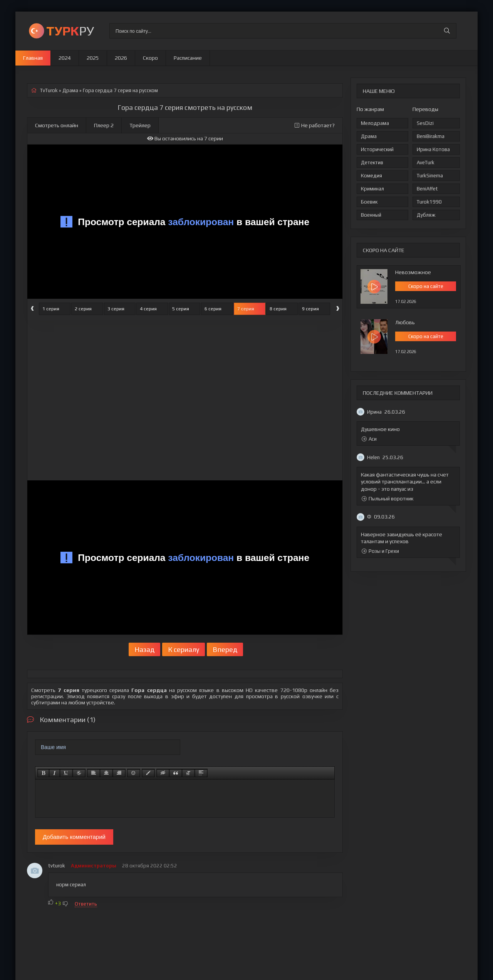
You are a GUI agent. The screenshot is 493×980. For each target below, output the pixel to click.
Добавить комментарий (74, 837)
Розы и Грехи (380, 551)
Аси (369, 439)
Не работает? (315, 125)
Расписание (188, 58)
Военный (371, 215)
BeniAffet (427, 189)
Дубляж (426, 215)
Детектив (372, 162)
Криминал (372, 189)
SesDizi (425, 123)
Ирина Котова (433, 149)
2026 (121, 58)
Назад (144, 649)
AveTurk (426, 162)
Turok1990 (429, 202)
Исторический (377, 149)
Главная (33, 58)
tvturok (57, 866)
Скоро (150, 58)
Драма (369, 136)
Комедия (371, 176)
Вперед (225, 649)
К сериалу (184, 649)
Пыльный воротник (387, 499)
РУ (70, 31)
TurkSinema (430, 176)
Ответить (86, 904)
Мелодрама (375, 123)
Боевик (369, 202)
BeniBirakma (431, 136)
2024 (65, 58)
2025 (93, 58)
